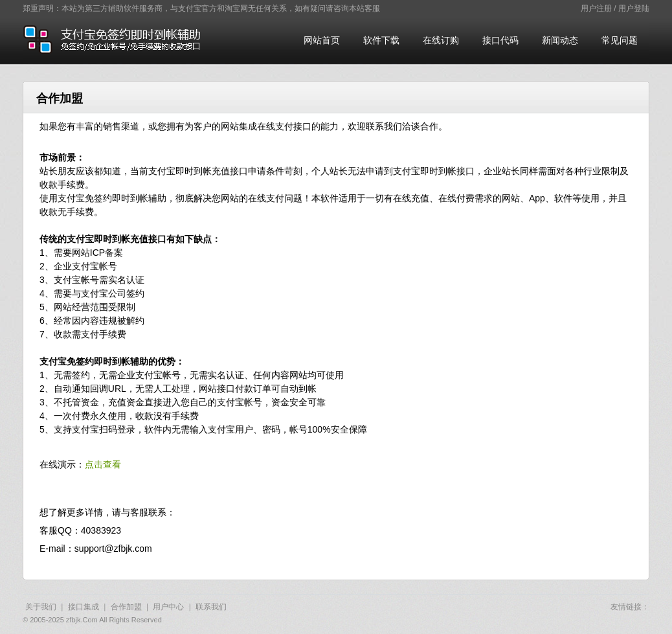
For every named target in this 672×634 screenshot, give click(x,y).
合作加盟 (126, 607)
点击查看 (103, 464)
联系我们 (211, 607)
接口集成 (84, 607)
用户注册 (596, 8)
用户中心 (168, 607)
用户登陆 (634, 8)
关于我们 (41, 607)
